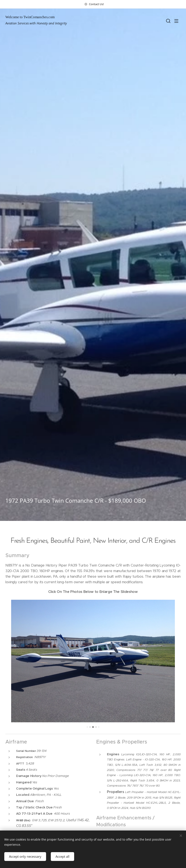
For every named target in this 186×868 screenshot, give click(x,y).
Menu (176, 21)
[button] (168, 21)
